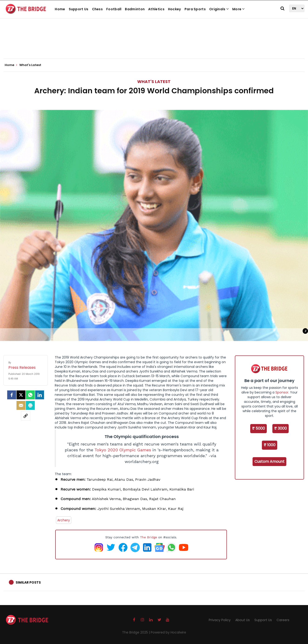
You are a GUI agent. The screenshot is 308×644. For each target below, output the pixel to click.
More (239, 9)
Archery (64, 520)
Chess (98, 9)
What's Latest (154, 82)
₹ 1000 (270, 445)
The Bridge (149, 537)
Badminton (135, 9)
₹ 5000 (258, 428)
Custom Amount (269, 461)
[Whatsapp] (30, 395)
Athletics (156, 9)
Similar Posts (28, 582)
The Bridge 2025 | (136, 632)
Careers (283, 620)
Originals (219, 9)
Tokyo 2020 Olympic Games (123, 450)
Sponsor (282, 392)
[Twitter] (21, 395)
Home (60, 9)
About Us (243, 620)
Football (114, 9)
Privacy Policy (220, 620)
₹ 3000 (281, 428)
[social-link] (26, 416)
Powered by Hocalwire (168, 632)
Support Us (79, 9)
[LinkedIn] (40, 395)
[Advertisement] (154, 44)
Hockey (175, 9)
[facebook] (12, 395)
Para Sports (195, 9)
